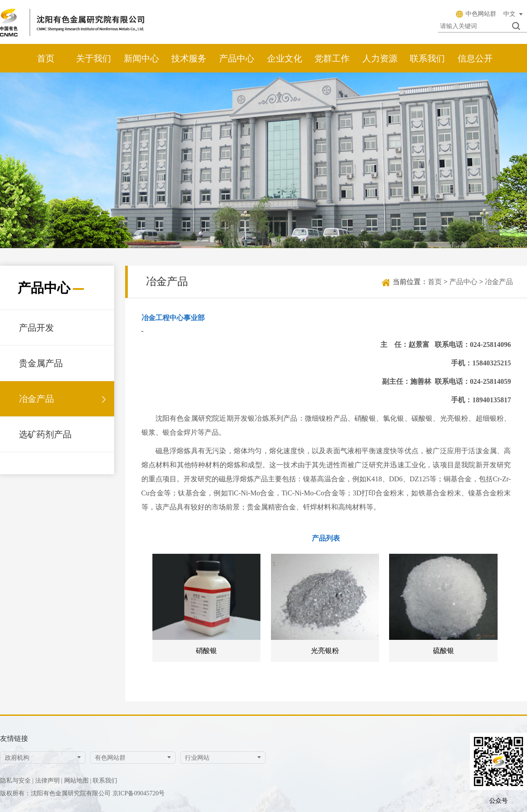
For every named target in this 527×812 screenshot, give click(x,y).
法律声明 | (49, 781)
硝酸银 (206, 651)
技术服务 (189, 58)
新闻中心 (141, 58)
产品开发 (36, 328)
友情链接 (14, 738)
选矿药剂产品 (45, 434)
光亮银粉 (325, 651)
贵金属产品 (41, 363)
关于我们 (94, 58)
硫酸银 (444, 651)
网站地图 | (78, 781)
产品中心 (237, 58)
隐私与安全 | (17, 781)
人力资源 (380, 58)
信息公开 (475, 58)
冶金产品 (36, 399)
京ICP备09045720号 (139, 793)
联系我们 (427, 58)
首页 (46, 58)
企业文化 (285, 58)
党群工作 (332, 58)
